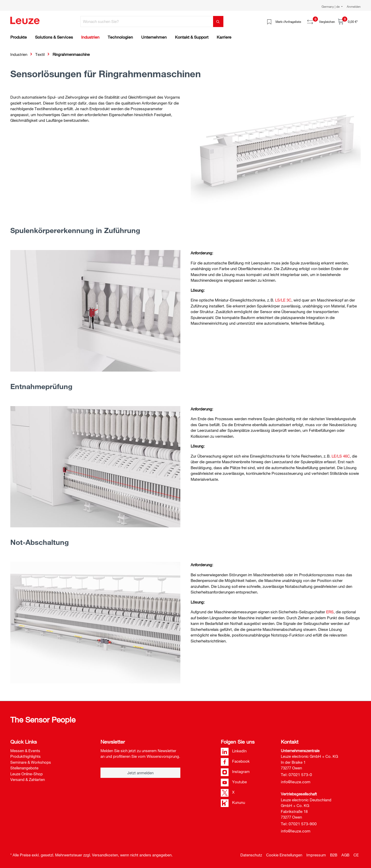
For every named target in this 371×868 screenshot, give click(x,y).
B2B (334, 855)
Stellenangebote (24, 768)
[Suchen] (218, 22)
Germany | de (331, 6)
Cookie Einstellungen (284, 855)
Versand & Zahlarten (28, 779)
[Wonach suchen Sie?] (147, 22)
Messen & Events (25, 751)
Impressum (316, 855)
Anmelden (354, 6)
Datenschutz (251, 855)
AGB (345, 855)
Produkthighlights (26, 756)
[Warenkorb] (348, 22)
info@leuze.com (296, 782)
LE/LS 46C (341, 456)
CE (356, 855)
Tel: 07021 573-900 (299, 824)
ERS (330, 612)
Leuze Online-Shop (27, 774)
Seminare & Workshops (31, 762)
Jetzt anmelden (140, 773)
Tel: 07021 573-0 (296, 775)
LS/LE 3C (283, 300)
